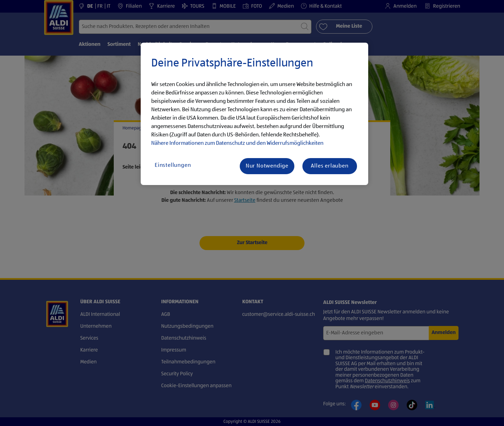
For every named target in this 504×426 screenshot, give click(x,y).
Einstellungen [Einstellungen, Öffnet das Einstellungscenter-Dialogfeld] (173, 165)
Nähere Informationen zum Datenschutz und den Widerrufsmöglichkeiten (237, 143)
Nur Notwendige (267, 166)
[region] (254, 114)
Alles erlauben (330, 166)
